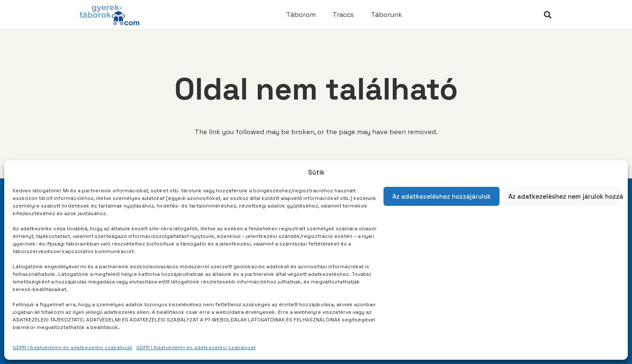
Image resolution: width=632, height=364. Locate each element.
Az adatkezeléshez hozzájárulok (442, 196)
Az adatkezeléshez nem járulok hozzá (564, 196)
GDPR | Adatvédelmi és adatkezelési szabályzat (72, 348)
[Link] (109, 15)
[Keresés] (548, 15)
